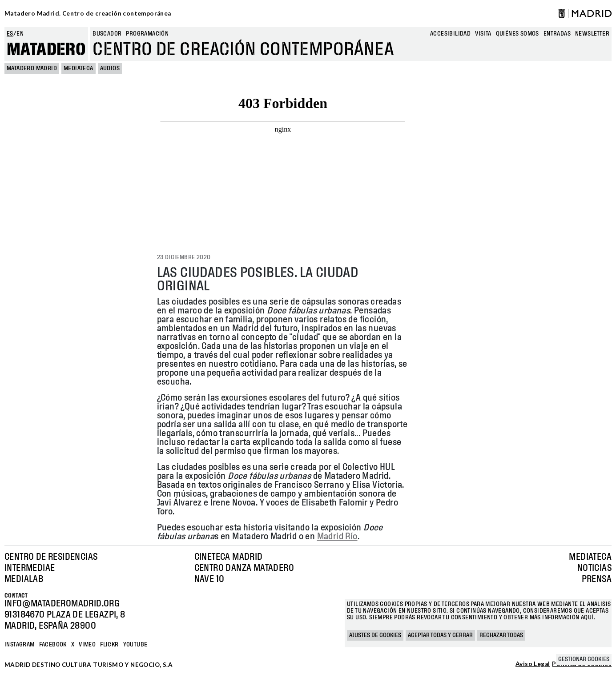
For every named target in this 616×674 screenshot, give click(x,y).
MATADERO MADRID (32, 68)
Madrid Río (337, 537)
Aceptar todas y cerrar (440, 635)
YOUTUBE (135, 645)
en (20, 34)
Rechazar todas (501, 635)
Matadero (46, 50)
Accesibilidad (450, 34)
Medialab (24, 579)
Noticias (594, 568)
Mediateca (79, 68)
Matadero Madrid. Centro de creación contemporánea (88, 13)
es (10, 34)
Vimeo (87, 645)
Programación (147, 34)
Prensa (597, 579)
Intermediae (30, 568)
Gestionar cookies (584, 659)
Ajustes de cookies (375, 635)
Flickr (109, 645)
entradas (557, 34)
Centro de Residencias (51, 557)
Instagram (20, 645)
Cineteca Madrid (229, 557)
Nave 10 (209, 579)
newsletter (592, 34)
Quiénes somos (517, 34)
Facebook (53, 645)
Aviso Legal (533, 664)
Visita (483, 34)
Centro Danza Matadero (244, 568)
